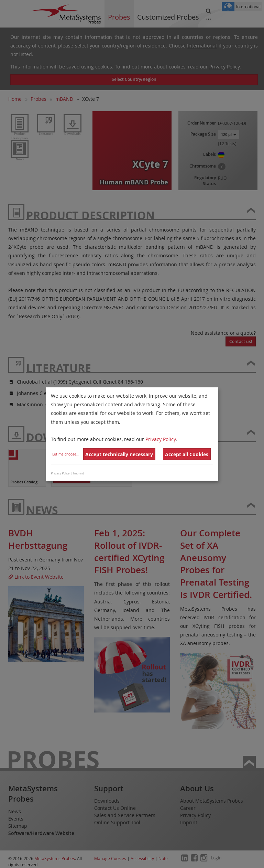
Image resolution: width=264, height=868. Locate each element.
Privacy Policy (161, 439)
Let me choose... (66, 454)
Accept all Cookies (187, 454)
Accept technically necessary (119, 454)
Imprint (78, 473)
